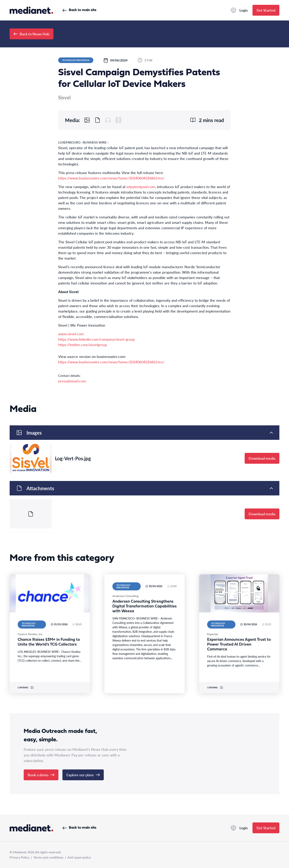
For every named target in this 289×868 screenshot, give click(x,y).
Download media (262, 458)
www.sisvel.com (71, 334)
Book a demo (41, 775)
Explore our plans (83, 775)
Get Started (266, 10)
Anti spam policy (79, 857)
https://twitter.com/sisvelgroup (83, 345)
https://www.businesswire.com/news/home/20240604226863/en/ (111, 178)
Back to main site (79, 10)
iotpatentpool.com (141, 187)
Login (239, 10)
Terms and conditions (48, 857)
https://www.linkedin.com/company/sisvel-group (97, 339)
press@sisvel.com (72, 381)
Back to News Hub (32, 34)
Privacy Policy (20, 857)
